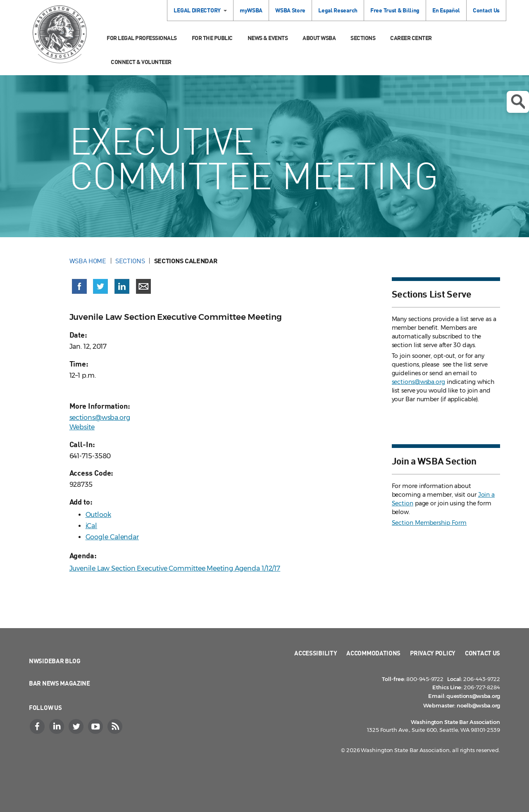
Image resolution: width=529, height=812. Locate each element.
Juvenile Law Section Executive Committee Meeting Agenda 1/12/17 (175, 568)
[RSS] (116, 726)
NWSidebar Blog (55, 661)
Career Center (411, 38)
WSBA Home (88, 261)
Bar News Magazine (60, 683)
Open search (518, 102)
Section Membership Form (429, 523)
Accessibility (316, 653)
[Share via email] (143, 286)
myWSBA (251, 10)
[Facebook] (38, 726)
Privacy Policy (433, 653)
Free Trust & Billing (395, 10)
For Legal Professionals (142, 38)
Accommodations (373, 653)
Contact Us (486, 10)
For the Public (212, 38)
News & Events (268, 38)
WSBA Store (290, 10)
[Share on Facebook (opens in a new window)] (79, 286)
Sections (363, 38)
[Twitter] (77, 726)
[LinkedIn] (57, 726)
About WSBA (319, 38)
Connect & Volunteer (141, 62)
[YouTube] (96, 726)
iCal (92, 526)
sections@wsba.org (100, 418)
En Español (446, 10)
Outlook (98, 515)
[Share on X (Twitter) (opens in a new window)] (100, 286)
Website (82, 427)
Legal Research (338, 10)
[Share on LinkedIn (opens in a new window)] (122, 286)
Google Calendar (112, 537)
